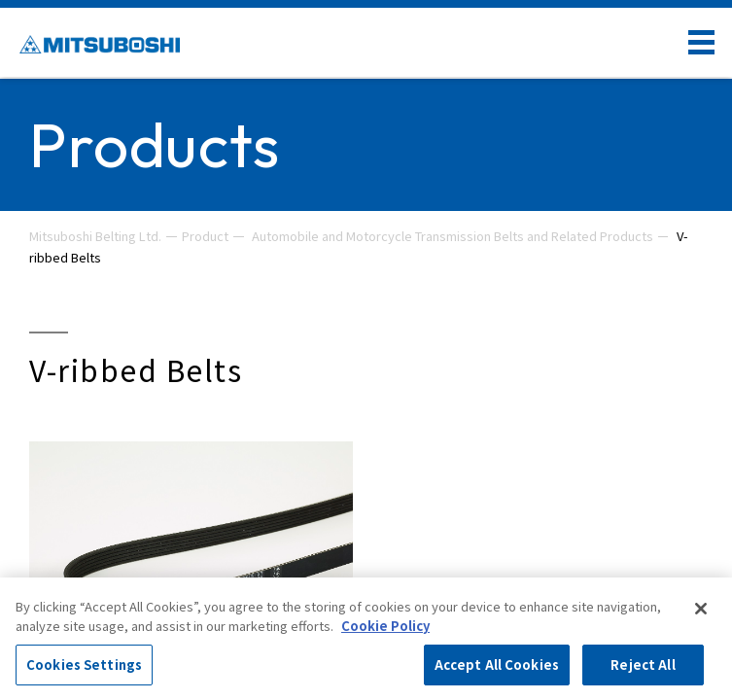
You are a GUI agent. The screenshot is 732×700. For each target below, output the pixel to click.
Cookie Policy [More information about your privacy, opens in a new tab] (385, 626)
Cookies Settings (84, 665)
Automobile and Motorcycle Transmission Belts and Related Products (453, 236)
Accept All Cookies (497, 665)
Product (205, 236)
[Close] (701, 609)
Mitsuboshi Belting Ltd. (95, 236)
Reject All (643, 665)
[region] (366, 639)
